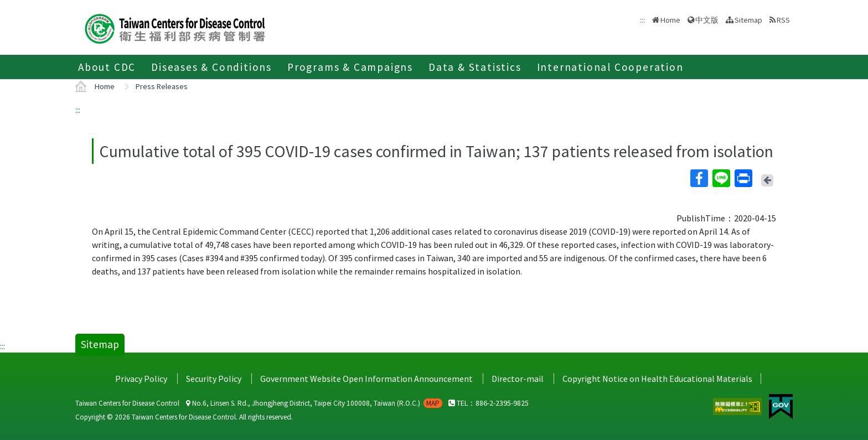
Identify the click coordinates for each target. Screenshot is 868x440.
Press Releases (162, 86)
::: (78, 110)
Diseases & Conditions (211, 67)
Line (721, 178)
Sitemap (748, 20)
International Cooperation (610, 67)
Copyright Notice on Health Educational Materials (657, 379)
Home (670, 20)
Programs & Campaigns (350, 67)
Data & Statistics (475, 67)
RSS (783, 20)
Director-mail (518, 379)
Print (743, 178)
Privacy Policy (141, 379)
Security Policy (214, 379)
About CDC (107, 67)
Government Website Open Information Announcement (366, 379)
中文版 (707, 20)
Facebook (699, 178)
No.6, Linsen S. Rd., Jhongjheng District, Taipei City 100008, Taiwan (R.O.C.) (314, 403)
